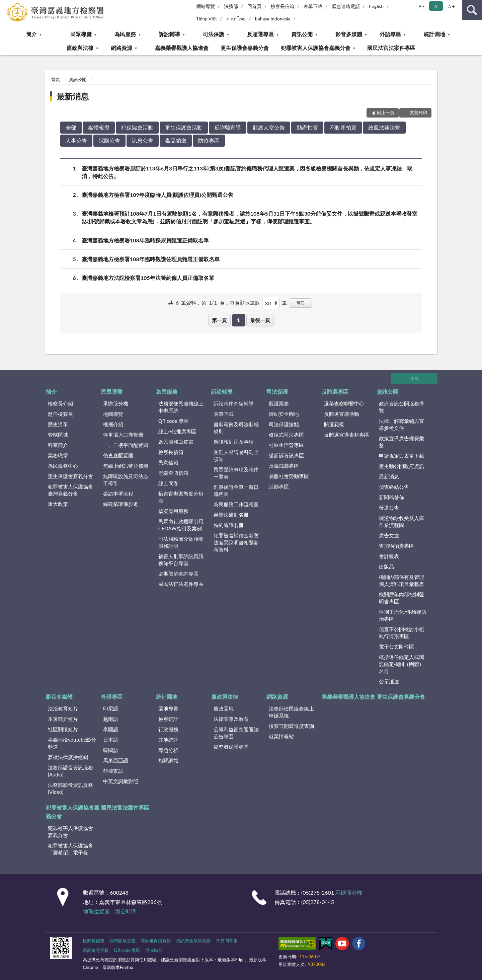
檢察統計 (168, 719)
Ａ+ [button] (451, 6)
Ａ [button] (436, 6)
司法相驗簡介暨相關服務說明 (181, 542)
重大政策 (58, 504)
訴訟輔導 (169, 34)
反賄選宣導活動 (342, 414)
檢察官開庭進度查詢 (291, 726)
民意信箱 (168, 462)
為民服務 (125, 34)
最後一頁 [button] (260, 320)
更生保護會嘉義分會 (245, 48)
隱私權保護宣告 (156, 940)
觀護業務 (279, 403)
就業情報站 (281, 736)
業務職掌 (58, 455)
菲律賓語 (113, 771)
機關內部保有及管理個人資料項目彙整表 (401, 580)
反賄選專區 (260, 34)
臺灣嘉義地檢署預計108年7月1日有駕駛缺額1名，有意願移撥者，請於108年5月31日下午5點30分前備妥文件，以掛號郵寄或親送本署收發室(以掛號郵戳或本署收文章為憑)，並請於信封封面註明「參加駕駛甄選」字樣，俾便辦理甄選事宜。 (250, 217)
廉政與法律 (80, 48)
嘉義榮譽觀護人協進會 (182, 48)
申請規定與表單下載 (401, 456)
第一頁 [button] (219, 320)
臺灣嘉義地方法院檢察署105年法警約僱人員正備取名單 (148, 278)
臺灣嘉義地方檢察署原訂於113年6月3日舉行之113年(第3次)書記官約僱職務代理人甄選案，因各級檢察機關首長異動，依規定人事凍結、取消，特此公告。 (247, 172)
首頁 (56, 79)
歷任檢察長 (60, 414)
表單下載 (313, 6)
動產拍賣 (307, 127)
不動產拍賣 (343, 127)
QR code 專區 (174, 421)
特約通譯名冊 (229, 525)
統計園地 (434, 34)
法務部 (231, 6)
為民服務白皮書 (176, 442)
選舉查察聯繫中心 (344, 403)
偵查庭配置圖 (118, 455)
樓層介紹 (113, 424)
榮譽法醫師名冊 (231, 515)
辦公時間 (126, 911)
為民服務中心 (63, 466)
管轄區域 (58, 435)
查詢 (472, 10)
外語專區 (390, 34)
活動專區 (279, 486)
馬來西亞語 (116, 760)
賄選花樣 (334, 424)
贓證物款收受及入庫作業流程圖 (401, 521)
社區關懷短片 (63, 729)
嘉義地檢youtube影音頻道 (72, 743)
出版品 (386, 567)
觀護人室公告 (269, 127)
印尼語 (111, 708)
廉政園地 (224, 708)
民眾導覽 (81, 34)
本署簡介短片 (63, 719)
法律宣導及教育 (231, 719)
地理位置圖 (96, 911)
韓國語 (111, 750)
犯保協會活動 (137, 127)
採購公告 (109, 140)
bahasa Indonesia (273, 19)
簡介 (31, 34)
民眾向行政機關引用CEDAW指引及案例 (181, 525)
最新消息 (73, 96)
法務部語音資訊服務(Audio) (70, 771)
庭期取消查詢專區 (178, 574)
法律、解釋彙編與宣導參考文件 (401, 424)
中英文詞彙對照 (121, 781)
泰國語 (111, 729)
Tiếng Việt (207, 19)
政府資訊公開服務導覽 (401, 407)
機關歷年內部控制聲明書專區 (401, 598)
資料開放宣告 (123, 940)
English (376, 6)
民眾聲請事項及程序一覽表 (236, 473)
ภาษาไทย (236, 19)
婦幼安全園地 (284, 414)
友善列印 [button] (418, 112)
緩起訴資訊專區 (286, 455)
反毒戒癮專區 (284, 466)
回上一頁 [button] (386, 112)
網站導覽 (206, 6)
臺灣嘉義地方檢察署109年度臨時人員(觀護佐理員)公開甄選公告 (157, 195)
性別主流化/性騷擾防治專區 (403, 615)
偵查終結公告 (394, 487)
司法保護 (214, 34)
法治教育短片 (63, 708)
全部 (71, 127)
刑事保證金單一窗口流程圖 (236, 490)
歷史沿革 (58, 424)
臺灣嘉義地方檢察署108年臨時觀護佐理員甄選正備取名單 (151, 259)
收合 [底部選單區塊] (414, 378)
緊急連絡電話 (346, 6)
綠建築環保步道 (121, 504)
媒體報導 (99, 127)
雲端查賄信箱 (173, 473)
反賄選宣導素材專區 (347, 435)
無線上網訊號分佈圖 (126, 466)
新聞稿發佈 (391, 497)
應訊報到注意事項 (234, 442)
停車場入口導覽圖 (123, 435)
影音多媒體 (349, 34)
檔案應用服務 (173, 511)
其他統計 (168, 740)
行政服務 (168, 729)
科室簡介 (58, 445)
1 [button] (238, 320)
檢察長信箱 (283, 6)
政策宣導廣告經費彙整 (401, 442)
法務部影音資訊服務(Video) (70, 788)
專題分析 (168, 750)
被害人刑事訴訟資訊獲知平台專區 (181, 560)
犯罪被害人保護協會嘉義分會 (316, 48)
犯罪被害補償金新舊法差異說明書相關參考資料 (236, 542)
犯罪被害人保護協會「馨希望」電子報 (70, 849)
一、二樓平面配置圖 (126, 445)
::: (5, 5)
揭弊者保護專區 (231, 747)
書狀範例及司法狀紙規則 (236, 428)
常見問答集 (227, 940)
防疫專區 (209, 140)
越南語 (111, 719)
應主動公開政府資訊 (401, 466)
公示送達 (389, 681)
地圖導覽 (113, 414)
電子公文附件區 (396, 647)
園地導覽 (168, 708)
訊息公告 (143, 140)
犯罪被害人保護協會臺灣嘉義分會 (70, 490)
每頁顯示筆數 (245, 303)
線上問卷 (168, 483)
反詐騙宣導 (228, 127)
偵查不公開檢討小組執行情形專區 (401, 633)
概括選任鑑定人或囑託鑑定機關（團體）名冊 (401, 664)
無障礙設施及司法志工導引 (126, 480)
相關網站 (168, 760)
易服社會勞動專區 (289, 476)
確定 (300, 303)
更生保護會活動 (184, 127)
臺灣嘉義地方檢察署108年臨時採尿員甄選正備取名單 (145, 240)
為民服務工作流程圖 (236, 504)
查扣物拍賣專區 (396, 546)
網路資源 (122, 48)
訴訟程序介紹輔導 (234, 403)
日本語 (111, 740)
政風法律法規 (384, 127)
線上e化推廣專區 (177, 431)
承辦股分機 (116, 403)
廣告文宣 (389, 535)
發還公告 (389, 508)
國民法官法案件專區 (391, 48)
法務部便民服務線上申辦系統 (181, 407)
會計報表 (389, 556)
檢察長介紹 (60, 403)
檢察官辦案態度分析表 (181, 497)
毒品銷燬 (176, 140)
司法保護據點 (284, 424)
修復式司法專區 (286, 435)
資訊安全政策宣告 (193, 940)
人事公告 (76, 140)
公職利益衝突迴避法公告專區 (236, 733)
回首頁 (254, 6)
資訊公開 (302, 34)
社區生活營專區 (286, 445)
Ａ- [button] (421, 6)
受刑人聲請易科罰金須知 (236, 456)
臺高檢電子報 (96, 950)
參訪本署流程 (118, 494)
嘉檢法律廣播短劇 (68, 757)
